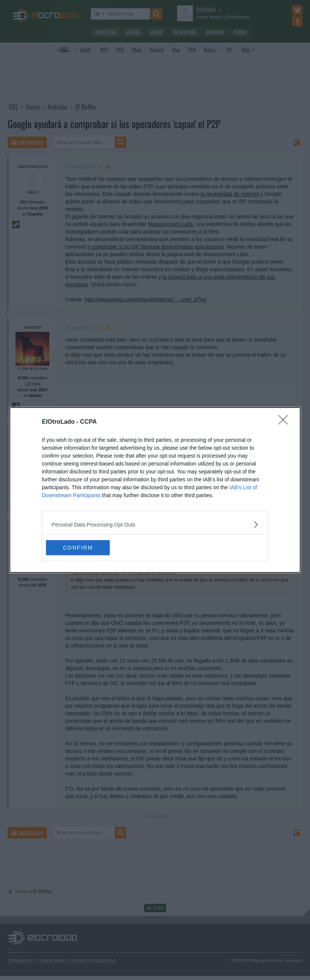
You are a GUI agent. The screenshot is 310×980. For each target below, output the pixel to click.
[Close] (285, 422)
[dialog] (155, 490)
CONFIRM (82, 547)
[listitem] (155, 524)
